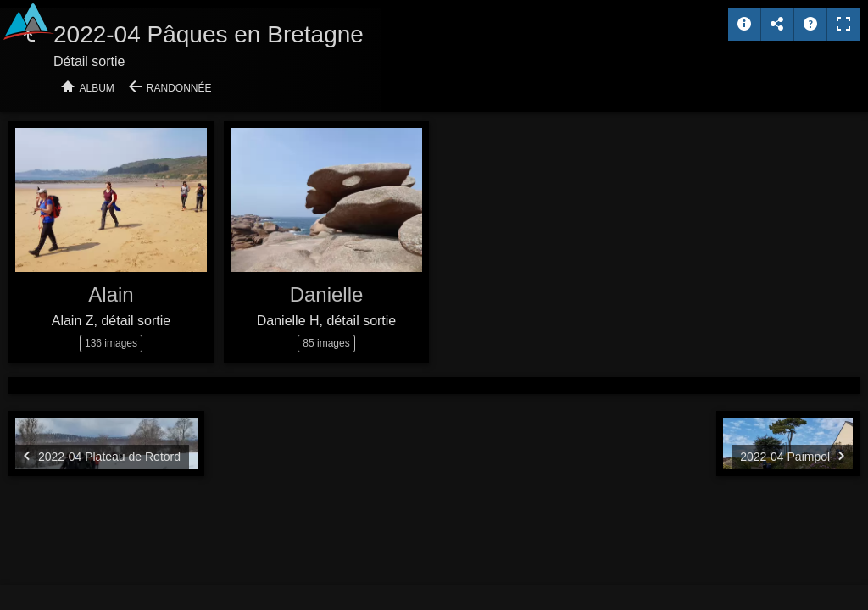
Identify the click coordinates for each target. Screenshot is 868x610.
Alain (111, 294)
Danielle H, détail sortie (327, 321)
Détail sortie (89, 61)
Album (97, 88)
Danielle (327, 294)
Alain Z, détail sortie (111, 321)
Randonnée (179, 88)
